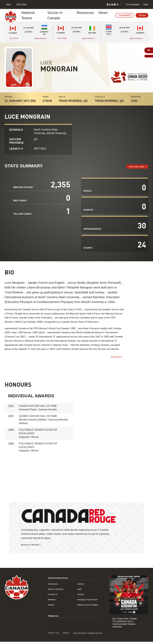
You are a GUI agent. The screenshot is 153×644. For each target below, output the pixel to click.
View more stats (136, 167)
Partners (80, 595)
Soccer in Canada (56, 15)
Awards (50, 605)
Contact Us (51, 595)
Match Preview (40, 38)
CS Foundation (133, 4)
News (91, 15)
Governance (52, 584)
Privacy (66, 634)
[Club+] (113, 4)
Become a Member (31, 545)
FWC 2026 (21, 4)
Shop (145, 4)
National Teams (33, 15)
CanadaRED (125, 15)
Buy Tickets (15, 38)
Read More (116, 357)
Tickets (142, 15)
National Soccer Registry (88, 605)
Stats (8, 4)
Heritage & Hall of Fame (87, 600)
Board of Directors (55, 590)
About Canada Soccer (57, 579)
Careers (80, 584)
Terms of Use (52, 634)
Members (51, 600)
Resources (77, 15)
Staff (78, 590)
